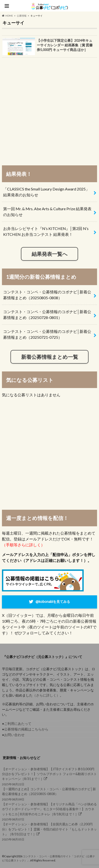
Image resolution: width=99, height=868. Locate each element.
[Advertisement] (49, 109)
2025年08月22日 (49, 776)
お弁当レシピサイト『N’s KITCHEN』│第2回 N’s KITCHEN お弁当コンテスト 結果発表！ (46, 231)
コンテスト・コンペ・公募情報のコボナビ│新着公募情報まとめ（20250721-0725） (47, 334)
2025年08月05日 (49, 831)
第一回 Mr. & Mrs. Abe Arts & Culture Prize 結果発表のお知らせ (47, 212)
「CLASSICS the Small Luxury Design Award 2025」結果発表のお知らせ (46, 192)
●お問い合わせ (13, 735)
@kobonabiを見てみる (53, 601)
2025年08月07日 (49, 811)
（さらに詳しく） (46, 695)
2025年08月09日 (49, 794)
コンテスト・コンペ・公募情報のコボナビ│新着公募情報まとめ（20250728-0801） (47, 314)
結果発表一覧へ (50, 254)
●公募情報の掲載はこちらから (25, 729)
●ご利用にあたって (17, 723)
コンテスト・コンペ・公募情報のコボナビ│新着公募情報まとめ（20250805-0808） (47, 295)
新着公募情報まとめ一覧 (50, 357)
